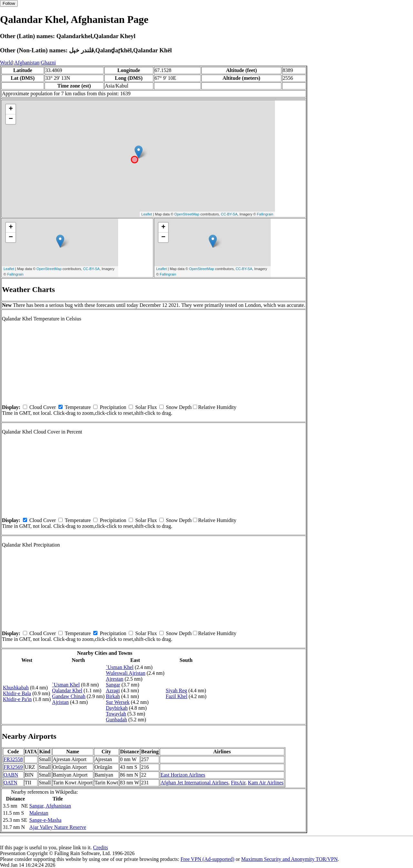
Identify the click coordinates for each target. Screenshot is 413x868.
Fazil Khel (177, 696)
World (6, 63)
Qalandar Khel (67, 690)
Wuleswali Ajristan (126, 673)
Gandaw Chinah (69, 696)
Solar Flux (146, 407)
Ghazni (48, 63)
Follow (9, 3)
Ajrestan (115, 679)
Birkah (113, 696)
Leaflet (147, 214)
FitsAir (238, 783)
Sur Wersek (118, 702)
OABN (11, 775)
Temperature (78, 407)
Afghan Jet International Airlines (194, 783)
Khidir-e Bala (17, 693)
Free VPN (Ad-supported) (207, 859)
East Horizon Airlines (183, 775)
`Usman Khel (66, 685)
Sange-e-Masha (45, 820)
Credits (100, 847)
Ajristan (60, 702)
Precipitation (113, 407)
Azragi (113, 690)
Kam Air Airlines (266, 783)
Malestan (39, 813)
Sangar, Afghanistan (50, 806)
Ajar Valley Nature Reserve (58, 827)
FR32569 (13, 767)
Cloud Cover (43, 407)
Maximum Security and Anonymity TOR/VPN (290, 859)
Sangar (113, 685)
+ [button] (11, 109)
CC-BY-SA (229, 214)
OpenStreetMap (187, 214)
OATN (10, 783)
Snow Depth (179, 407)
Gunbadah (116, 720)
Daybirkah (117, 708)
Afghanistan (27, 63)
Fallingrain (265, 214)
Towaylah (116, 714)
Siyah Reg (176, 690)
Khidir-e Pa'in (17, 699)
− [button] (11, 119)
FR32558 (13, 759)
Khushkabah (16, 688)
